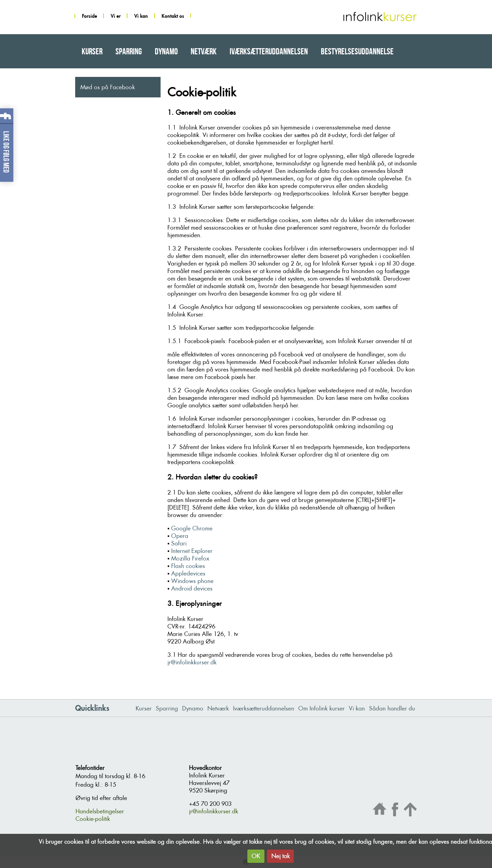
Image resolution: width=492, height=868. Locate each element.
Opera (180, 536)
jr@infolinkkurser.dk (192, 662)
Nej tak (281, 856)
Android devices (192, 588)
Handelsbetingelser (100, 811)
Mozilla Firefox (190, 558)
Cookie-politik (93, 819)
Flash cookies (188, 566)
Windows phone (192, 581)
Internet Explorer (192, 551)
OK (256, 856)
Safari (179, 543)
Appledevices (188, 573)
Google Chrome (192, 528)
